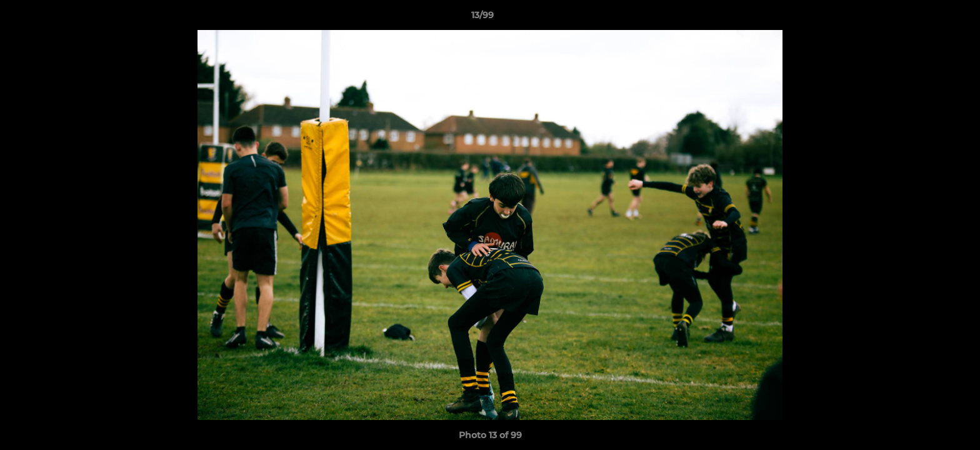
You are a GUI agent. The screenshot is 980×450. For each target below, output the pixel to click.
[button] (927, 18)
